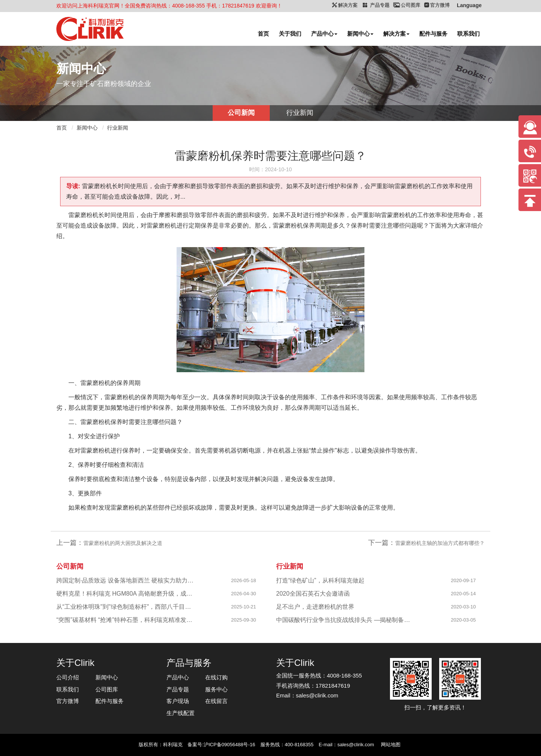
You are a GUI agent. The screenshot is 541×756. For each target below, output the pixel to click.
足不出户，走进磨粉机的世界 (315, 607)
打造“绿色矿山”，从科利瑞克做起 (320, 580)
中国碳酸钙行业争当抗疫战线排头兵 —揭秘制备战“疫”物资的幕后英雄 (346, 620)
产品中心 (324, 34)
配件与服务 (433, 34)
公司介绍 (68, 677)
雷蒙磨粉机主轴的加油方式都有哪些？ (440, 543)
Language (469, 5)
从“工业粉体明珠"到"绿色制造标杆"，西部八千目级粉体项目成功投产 (126, 607)
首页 (263, 34)
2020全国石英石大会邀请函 (313, 594)
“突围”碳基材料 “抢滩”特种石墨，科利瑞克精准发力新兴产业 (126, 620)
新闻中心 (360, 34)
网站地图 (391, 745)
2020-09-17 (463, 580)
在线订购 (216, 677)
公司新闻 (241, 113)
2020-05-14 (463, 594)
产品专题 (178, 689)
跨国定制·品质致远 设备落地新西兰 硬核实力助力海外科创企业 (126, 580)
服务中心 (216, 689)
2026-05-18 (244, 580)
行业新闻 (300, 113)
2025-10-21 (244, 607)
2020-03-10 (463, 607)
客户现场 (178, 701)
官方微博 (68, 701)
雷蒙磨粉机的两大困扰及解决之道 (123, 543)
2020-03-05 (463, 620)
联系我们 (468, 34)
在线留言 (216, 701)
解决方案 (396, 34)
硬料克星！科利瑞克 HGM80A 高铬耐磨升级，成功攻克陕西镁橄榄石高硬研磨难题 (126, 594)
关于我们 (290, 34)
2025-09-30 (244, 620)
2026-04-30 (244, 594)
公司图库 (107, 689)
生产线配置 (181, 713)
